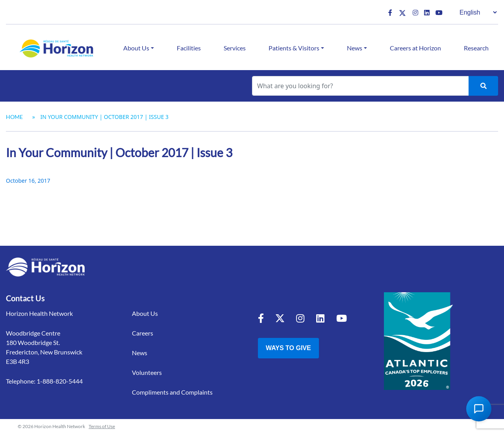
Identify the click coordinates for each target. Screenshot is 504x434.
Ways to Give (288, 348)
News (355, 48)
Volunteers (147, 372)
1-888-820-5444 (60, 381)
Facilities (189, 48)
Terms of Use (102, 426)
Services (235, 48)
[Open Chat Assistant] (479, 409)
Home (14, 117)
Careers (143, 333)
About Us (136, 48)
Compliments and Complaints (172, 392)
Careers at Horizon (415, 48)
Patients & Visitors (294, 48)
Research (476, 48)
